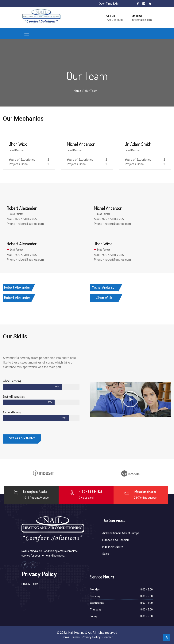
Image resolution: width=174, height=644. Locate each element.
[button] (131, 400)
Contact (108, 637)
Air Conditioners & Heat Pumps (121, 533)
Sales (106, 554)
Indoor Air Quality (113, 547)
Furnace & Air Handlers (116, 540)
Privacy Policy (30, 584)
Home (77, 91)
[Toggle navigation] (27, 34)
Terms (75, 637)
